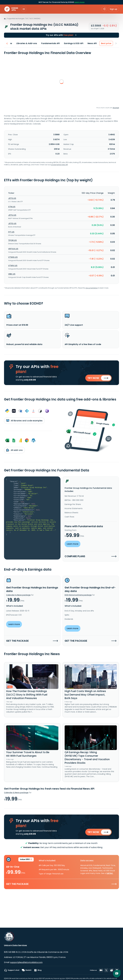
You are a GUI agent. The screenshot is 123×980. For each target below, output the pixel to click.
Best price (106, 43)
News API (92, 43)
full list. (110, 873)
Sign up (113, 9)
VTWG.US (13, 255)
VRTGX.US (13, 247)
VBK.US (12, 272)
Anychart (116, 108)
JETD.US (12, 222)
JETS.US (12, 196)
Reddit (27, 970)
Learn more (79, 2)
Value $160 (26, 859)
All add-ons (14, 449)
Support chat (12, 970)
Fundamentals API (50, 43)
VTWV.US (13, 264)
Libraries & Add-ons (27, 43)
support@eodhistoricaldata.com (26, 962)
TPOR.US (12, 238)
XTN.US (12, 205)
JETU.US (12, 213)
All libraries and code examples (24, 419)
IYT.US (11, 230)
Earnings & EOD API (74, 43)
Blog (38, 970)
